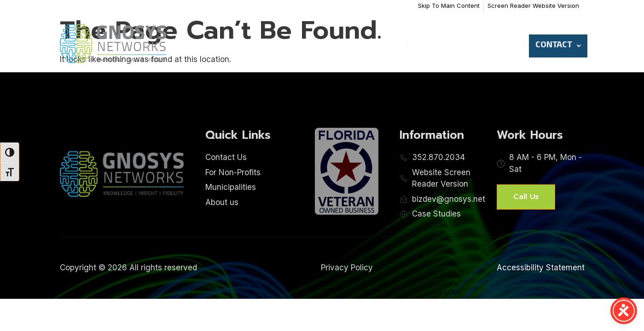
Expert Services (226, 46)
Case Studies (494, 46)
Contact (558, 46)
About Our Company (408, 46)
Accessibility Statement (541, 268)
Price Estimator (315, 46)
